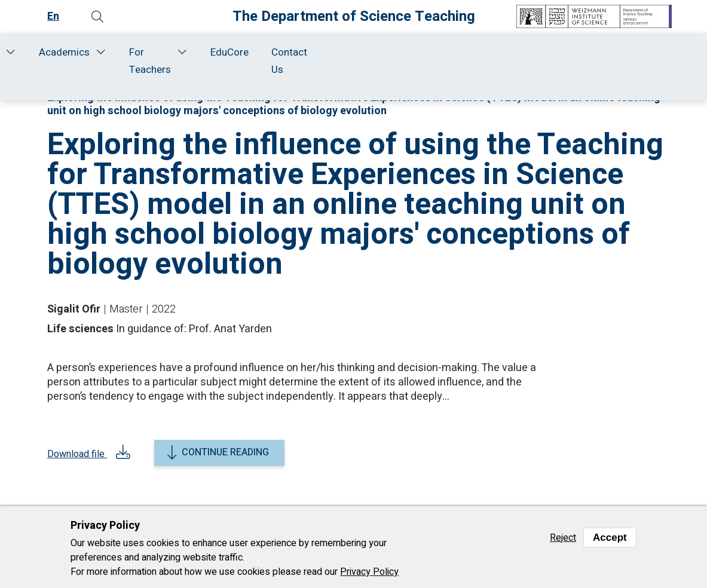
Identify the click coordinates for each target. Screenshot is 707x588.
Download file (78, 457)
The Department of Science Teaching (354, 16)
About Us (101, 61)
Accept (610, 538)
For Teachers (484, 61)
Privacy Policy (369, 572)
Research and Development (243, 61)
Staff (162, 52)
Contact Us (640, 61)
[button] (98, 17)
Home (56, 52)
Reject (563, 538)
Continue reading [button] (225, 452)
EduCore (580, 52)
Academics (398, 52)
